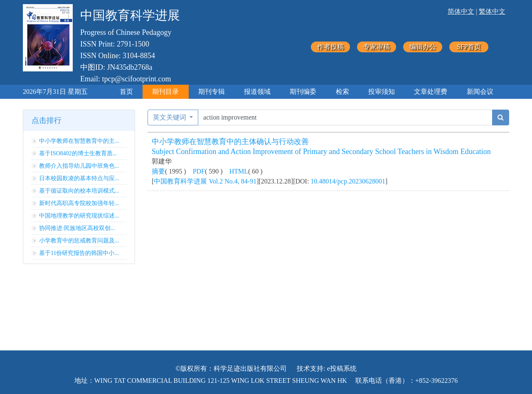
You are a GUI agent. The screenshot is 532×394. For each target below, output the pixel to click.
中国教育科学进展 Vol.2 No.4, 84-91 (205, 181)
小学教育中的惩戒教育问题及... (79, 241)
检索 (342, 92)
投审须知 (382, 92)
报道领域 (257, 92)
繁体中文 (492, 11)
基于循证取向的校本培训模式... (79, 191)
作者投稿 (330, 47)
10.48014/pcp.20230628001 (348, 181)
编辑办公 (423, 47)
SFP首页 (469, 47)
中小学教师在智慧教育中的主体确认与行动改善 (230, 142)
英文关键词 (170, 117)
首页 (126, 92)
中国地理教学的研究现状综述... (79, 216)
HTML (239, 171)
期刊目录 (165, 92)
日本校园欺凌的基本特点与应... (79, 178)
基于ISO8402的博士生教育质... (78, 153)
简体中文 (461, 11)
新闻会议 (480, 92)
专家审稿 (377, 47)
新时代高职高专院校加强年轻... (79, 203)
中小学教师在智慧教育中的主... (79, 141)
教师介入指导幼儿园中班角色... (79, 166)
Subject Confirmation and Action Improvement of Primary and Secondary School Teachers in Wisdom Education (321, 152)
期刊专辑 (212, 92)
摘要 (158, 171)
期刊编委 (303, 92)
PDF (199, 171)
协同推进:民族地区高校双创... (77, 228)
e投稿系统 (342, 368)
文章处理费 (431, 92)
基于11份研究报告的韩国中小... (79, 253)
